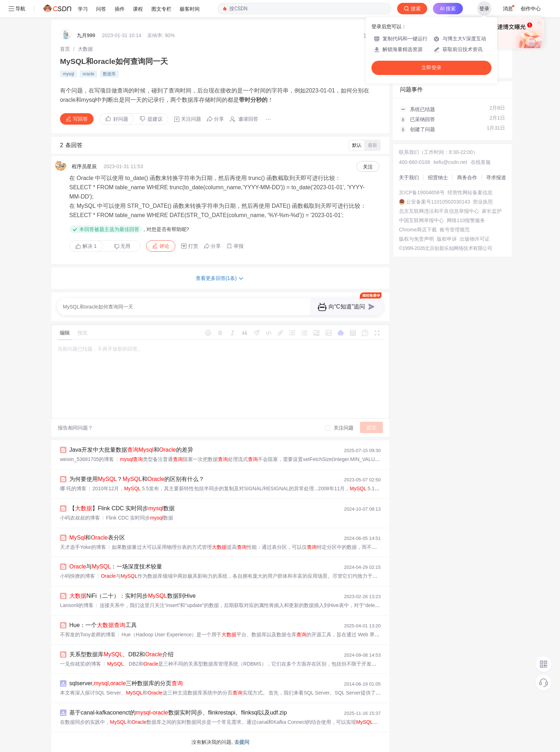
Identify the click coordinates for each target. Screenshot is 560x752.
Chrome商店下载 (418, 230)
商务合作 (467, 177)
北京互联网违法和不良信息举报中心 (439, 211)
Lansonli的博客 (77, 605)
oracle (88, 74)
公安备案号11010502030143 (438, 202)
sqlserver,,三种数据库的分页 (126, 683)
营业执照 (483, 202)
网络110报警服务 (466, 220)
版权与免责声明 (416, 239)
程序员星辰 (84, 166)
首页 (65, 49)
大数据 (85, 49)
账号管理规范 (455, 230)
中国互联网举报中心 (421, 220)
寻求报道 (496, 177)
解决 (86, 246)
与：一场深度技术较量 (116, 566)
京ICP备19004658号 (422, 192)
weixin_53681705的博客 (87, 459)
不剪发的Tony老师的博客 (88, 635)
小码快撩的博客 (77, 576)
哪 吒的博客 (73, 488)
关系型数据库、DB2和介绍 (121, 654)
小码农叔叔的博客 (80, 518)
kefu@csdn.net (450, 162)
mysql (68, 74)
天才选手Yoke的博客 (83, 547)
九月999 (86, 35)
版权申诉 (447, 239)
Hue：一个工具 (103, 625)
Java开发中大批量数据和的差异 (131, 450)
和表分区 (97, 538)
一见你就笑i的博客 (81, 664)
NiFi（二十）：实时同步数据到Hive (132, 596)
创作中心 (531, 9)
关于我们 (409, 177)
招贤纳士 (438, 177)
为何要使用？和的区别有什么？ (137, 479)
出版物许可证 (475, 239)
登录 (484, 9)
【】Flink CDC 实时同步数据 (122, 508)
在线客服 (481, 162)
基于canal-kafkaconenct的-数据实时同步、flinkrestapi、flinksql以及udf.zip (178, 713)
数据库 (109, 74)
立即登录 (431, 68)
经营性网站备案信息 (470, 192)
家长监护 (492, 211)
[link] (65, 49)
